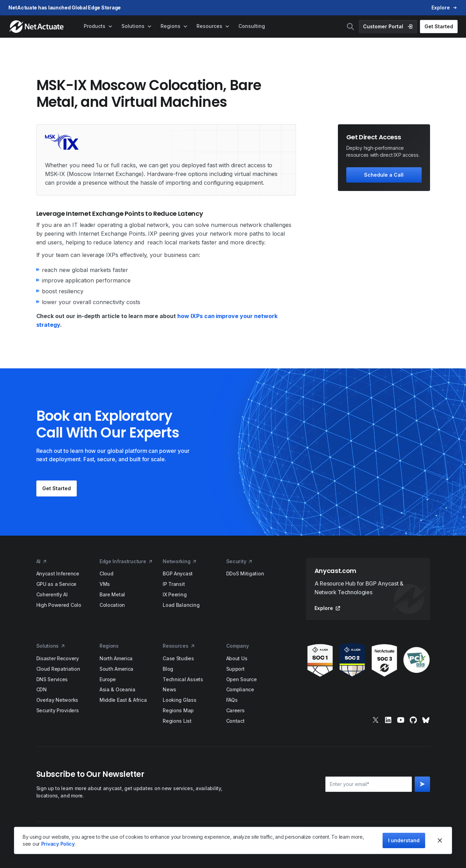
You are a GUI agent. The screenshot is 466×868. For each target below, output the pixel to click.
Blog (168, 669)
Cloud (106, 573)
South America (116, 669)
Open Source (242, 679)
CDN (42, 689)
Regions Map (178, 710)
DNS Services (52, 679)
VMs (105, 584)
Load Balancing (181, 605)
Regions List (177, 721)
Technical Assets (183, 679)
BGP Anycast (178, 573)
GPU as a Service (57, 584)
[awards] (368, 660)
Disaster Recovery (58, 658)
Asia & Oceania (117, 689)
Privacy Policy (58, 844)
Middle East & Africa (123, 700)
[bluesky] (426, 720)
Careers (235, 710)
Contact (235, 721)
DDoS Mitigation (245, 573)
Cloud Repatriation (58, 669)
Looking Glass (179, 700)
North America (116, 658)
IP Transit (174, 584)
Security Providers (58, 710)
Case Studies (178, 658)
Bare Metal (112, 594)
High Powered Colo (59, 605)
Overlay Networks (57, 700)
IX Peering (175, 594)
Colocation (112, 605)
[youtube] (401, 720)
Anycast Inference (58, 573)
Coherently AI (52, 594)
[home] (37, 27)
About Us (237, 658)
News (169, 689)
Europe (108, 679)
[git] (413, 720)
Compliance (240, 689)
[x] (376, 720)
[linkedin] (388, 720)
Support (235, 669)
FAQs (232, 700)
